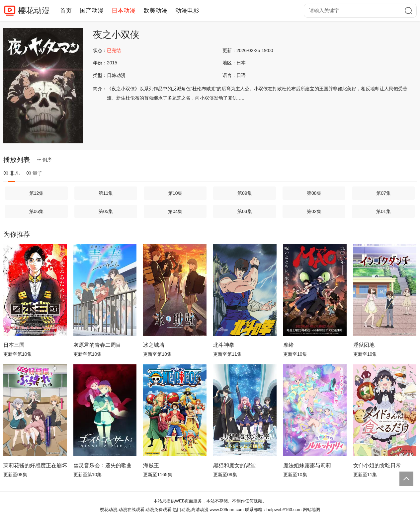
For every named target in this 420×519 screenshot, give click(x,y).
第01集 (383, 211)
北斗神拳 (224, 345)
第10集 (175, 193)
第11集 (106, 193)
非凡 (11, 173)
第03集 (245, 211)
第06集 (37, 211)
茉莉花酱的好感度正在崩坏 (35, 465)
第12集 (37, 193)
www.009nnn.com (227, 510)
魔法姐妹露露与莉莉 (307, 465)
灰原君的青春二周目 (97, 345)
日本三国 (14, 345)
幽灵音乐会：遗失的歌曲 (103, 465)
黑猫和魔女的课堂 (234, 465)
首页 (66, 11)
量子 (34, 173)
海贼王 (151, 465)
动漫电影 (187, 11)
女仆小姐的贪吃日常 (377, 465)
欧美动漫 (155, 11)
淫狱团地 (364, 345)
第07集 (383, 193)
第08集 (314, 193)
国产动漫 (92, 11)
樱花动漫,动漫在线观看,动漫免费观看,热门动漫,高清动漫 (154, 510)
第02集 (314, 211)
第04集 (175, 211)
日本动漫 (124, 11)
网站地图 (311, 510)
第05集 (106, 211)
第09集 (245, 193)
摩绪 (289, 345)
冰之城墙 (154, 345)
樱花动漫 (34, 10)
